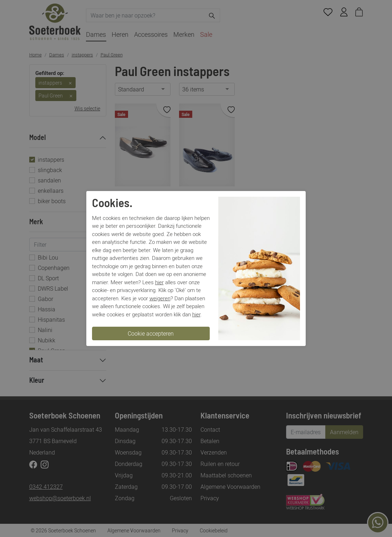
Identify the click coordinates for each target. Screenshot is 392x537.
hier (159, 282)
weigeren (160, 298)
